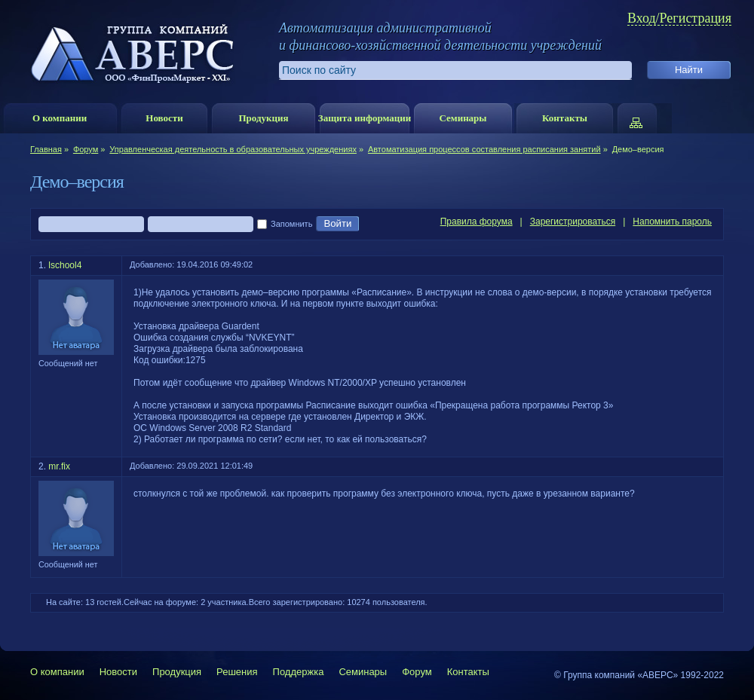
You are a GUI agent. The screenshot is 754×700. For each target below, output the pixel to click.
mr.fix (59, 466)
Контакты (565, 118)
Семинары (463, 118)
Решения (237, 672)
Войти (337, 224)
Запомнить (285, 225)
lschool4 (65, 265)
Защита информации (365, 118)
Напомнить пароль (672, 222)
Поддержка (299, 672)
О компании (60, 118)
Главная (46, 149)
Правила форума (477, 222)
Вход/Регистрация (679, 18)
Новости (164, 118)
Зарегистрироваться (573, 222)
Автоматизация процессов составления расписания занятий (484, 149)
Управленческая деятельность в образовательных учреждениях (233, 149)
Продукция (263, 118)
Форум (86, 149)
